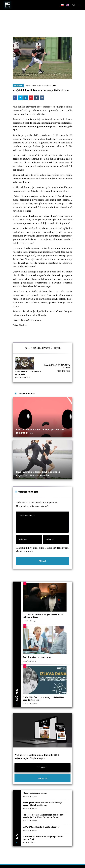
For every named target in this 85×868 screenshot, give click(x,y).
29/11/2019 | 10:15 (45, 85)
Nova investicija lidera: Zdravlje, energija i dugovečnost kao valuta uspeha (38, 473)
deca (27, 348)
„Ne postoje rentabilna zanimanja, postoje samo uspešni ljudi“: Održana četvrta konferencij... (44, 816)
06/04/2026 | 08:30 (30, 830)
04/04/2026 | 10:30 (29, 661)
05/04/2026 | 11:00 (29, 842)
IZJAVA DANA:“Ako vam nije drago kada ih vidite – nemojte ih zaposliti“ (43, 699)
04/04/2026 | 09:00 (30, 704)
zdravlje (58, 348)
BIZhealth (18, 86)
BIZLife (33, 85)
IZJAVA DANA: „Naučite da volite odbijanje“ (41, 827)
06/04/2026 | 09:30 (30, 808)
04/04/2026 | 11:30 (29, 621)
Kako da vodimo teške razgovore (37, 657)
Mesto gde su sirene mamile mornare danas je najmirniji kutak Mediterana (42, 804)
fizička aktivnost (42, 348)
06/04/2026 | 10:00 (30, 796)
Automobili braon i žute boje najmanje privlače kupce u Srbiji (43, 838)
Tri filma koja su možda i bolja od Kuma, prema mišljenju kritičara (43, 616)
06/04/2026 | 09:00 (30, 820)
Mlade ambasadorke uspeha (35, 793)
